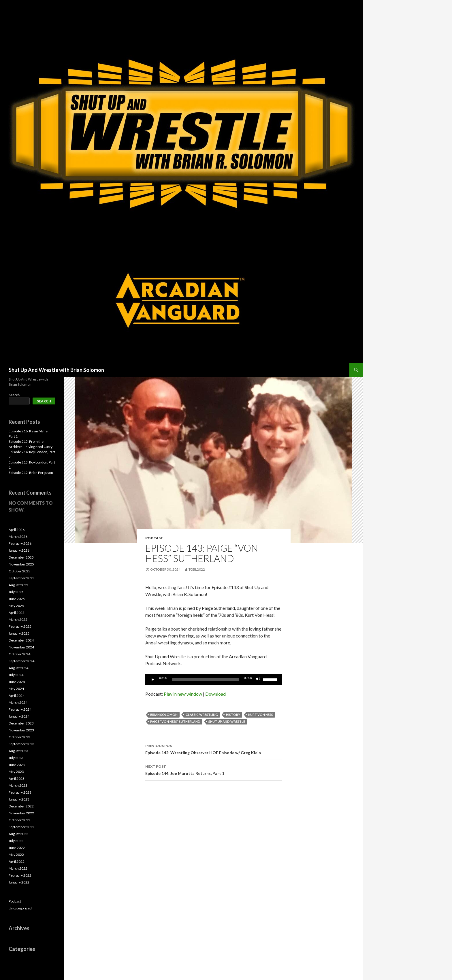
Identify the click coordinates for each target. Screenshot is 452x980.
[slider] (206, 680)
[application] (214, 680)
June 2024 (17, 682)
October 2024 (19, 654)
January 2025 (19, 633)
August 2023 (18, 751)
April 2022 (17, 861)
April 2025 (17, 613)
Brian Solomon (164, 715)
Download (215, 694)
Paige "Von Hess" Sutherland (175, 721)
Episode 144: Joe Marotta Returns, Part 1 (214, 769)
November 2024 (21, 647)
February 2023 (20, 792)
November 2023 (21, 730)
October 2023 (19, 737)
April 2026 (17, 530)
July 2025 (16, 592)
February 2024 (20, 709)
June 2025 (17, 599)
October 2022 (19, 820)
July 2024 (16, 675)
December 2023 (21, 723)
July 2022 (16, 841)
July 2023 (16, 758)
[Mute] (258, 680)
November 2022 (21, 813)
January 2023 (19, 799)
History (233, 715)
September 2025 (21, 578)
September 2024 (21, 661)
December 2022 (21, 806)
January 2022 (19, 882)
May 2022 (16, 855)
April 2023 (17, 778)
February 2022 (20, 875)
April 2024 (17, 696)
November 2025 (21, 564)
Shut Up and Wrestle (227, 721)
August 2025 (18, 585)
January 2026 (19, 550)
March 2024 (18, 702)
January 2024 (19, 716)
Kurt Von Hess (261, 715)
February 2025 (20, 626)
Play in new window (183, 694)
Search (14, 395)
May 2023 (16, 772)
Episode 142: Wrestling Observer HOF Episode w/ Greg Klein (214, 749)
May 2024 (16, 689)
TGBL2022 (197, 569)
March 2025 (18, 619)
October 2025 (19, 571)
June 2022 (17, 848)
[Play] (153, 680)
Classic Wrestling (202, 715)
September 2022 (21, 827)
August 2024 (18, 668)
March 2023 (18, 785)
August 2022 (18, 834)
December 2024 (21, 640)
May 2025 (16, 606)
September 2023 (21, 744)
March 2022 (18, 868)
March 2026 (18, 537)
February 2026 (20, 543)
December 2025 (21, 557)
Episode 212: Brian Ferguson (31, 473)
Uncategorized (20, 908)
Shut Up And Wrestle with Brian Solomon (56, 370)
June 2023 (17, 765)
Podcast (154, 538)
